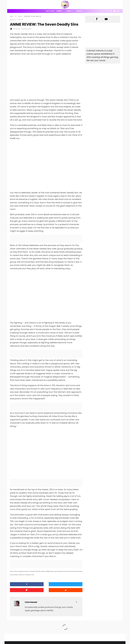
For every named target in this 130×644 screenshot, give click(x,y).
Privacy (79, 11)
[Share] (19, 587)
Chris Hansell (16, 29)
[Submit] (74, 587)
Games (59, 11)
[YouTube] (114, 11)
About (69, 11)
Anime (12, 19)
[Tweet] (37, 587)
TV (15, 19)
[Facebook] (107, 11)
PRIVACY (29, 643)
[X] (111, 11)
